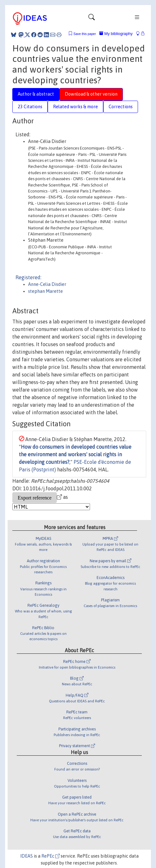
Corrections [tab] (121, 107)
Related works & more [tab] (75, 107)
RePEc (51, 856)
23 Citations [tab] (30, 107)
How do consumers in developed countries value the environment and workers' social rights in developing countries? (75, 454)
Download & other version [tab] (91, 94)
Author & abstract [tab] (36, 94)
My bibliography (116, 34)
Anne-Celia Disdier (47, 284)
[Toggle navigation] (92, 19)
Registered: (28, 277)
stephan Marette (45, 291)
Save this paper (85, 34)
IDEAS (27, 856)
